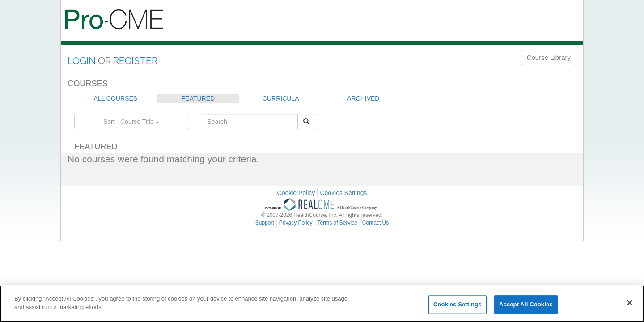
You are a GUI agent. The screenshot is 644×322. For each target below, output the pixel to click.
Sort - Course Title (131, 122)
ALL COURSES (116, 98)
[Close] (630, 303)
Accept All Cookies (526, 304)
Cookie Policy (296, 193)
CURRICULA (281, 98)
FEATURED (198, 98)
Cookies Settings (343, 193)
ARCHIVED (363, 98)
